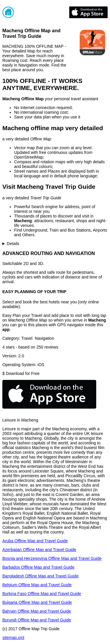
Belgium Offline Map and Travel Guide (37, 585)
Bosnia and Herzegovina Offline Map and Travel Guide (52, 558)
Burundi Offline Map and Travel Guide (37, 620)
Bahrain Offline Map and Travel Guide (37, 611)
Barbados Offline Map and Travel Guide (38, 567)
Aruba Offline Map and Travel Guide (35, 541)
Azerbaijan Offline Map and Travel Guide (39, 550)
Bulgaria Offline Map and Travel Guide (37, 602)
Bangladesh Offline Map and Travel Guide (40, 576)
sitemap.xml (13, 638)
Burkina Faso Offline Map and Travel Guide (42, 594)
